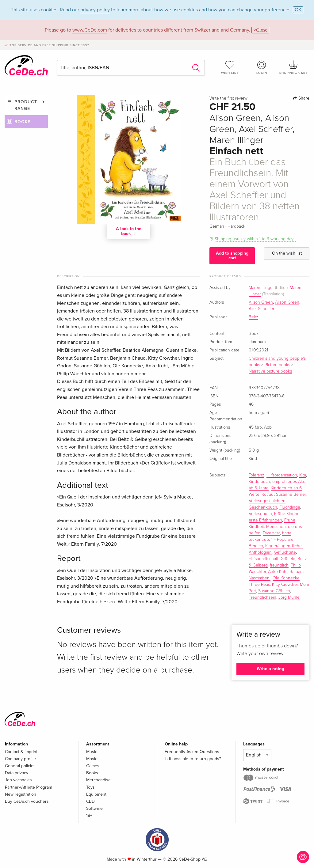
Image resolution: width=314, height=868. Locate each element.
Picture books (277, 365)
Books (23, 122)
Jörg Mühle (289, 597)
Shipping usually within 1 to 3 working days (255, 239)
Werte (254, 495)
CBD (90, 801)
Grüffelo (288, 559)
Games (93, 766)
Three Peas (259, 585)
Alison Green (261, 302)
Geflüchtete (285, 552)
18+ (89, 815)
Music (92, 752)
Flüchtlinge (290, 507)
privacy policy (95, 10)
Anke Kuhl (278, 572)
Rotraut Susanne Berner (284, 495)
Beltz (253, 317)
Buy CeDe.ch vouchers (27, 801)
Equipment (96, 794)
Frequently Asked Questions (192, 752)
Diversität (271, 533)
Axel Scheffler (261, 309)
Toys (90, 787)
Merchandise (98, 780)
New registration (21, 794)
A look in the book (129, 231)
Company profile (20, 759)
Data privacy (17, 773)
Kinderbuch (259, 482)
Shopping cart (293, 67)
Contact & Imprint (21, 752)
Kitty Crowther (285, 585)
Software (94, 808)
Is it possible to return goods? (193, 759)
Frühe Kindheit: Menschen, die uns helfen (275, 527)
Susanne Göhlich (274, 591)
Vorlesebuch (260, 514)
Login (262, 67)
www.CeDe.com (90, 30)
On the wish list (287, 253)
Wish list (230, 67)
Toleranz (257, 475)
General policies (20, 766)
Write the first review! (229, 98)
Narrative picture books (270, 371)
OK (298, 10)
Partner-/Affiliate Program (29, 787)
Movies (93, 759)
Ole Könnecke (286, 578)
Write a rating (270, 669)
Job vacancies (18, 780)
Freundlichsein (262, 597)
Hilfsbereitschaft (264, 559)
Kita (303, 475)
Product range (26, 105)
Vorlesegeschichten (267, 501)
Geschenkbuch (263, 507)
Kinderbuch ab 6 (286, 488)
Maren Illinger (261, 288)
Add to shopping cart (232, 255)
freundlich (279, 565)
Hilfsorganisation (282, 475)
